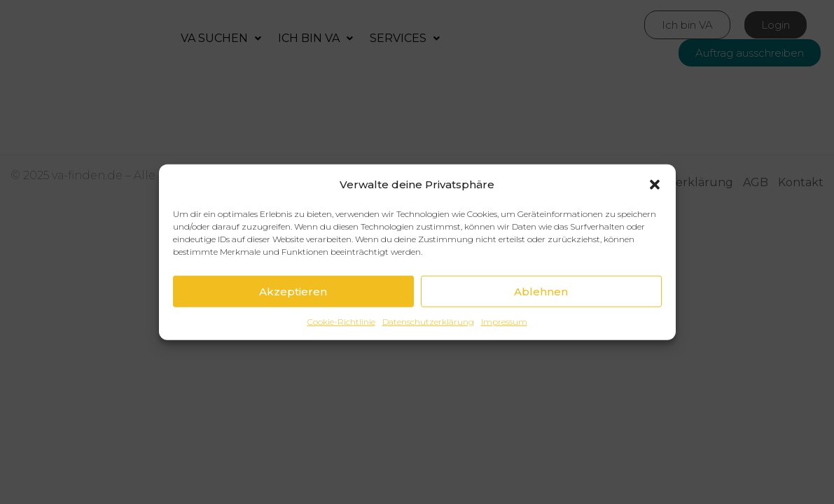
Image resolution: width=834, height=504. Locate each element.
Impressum (504, 322)
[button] (655, 184)
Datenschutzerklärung (428, 322)
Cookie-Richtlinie (341, 322)
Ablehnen (541, 291)
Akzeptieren (293, 291)
